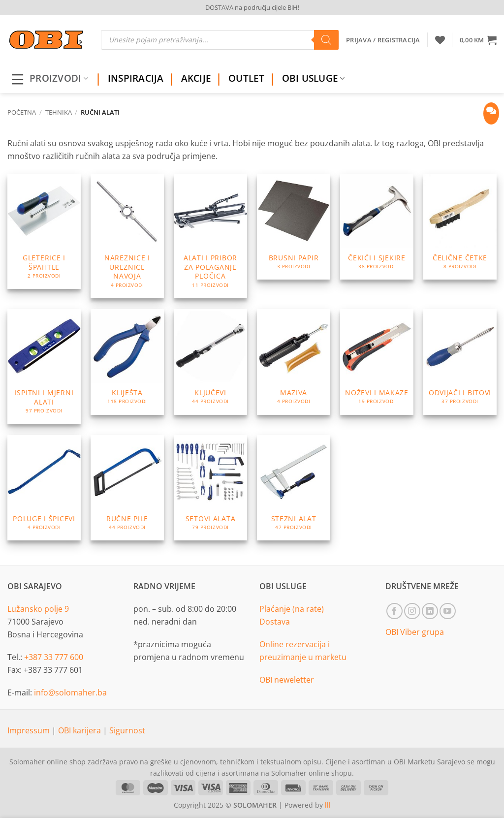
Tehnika (59, 112)
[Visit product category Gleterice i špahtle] (44, 232)
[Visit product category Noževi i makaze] (377, 362)
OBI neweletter (287, 680)
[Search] (326, 40)
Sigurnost (127, 730)
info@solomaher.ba (70, 692)
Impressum (30, 730)
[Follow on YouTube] (448, 611)
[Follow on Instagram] (412, 611)
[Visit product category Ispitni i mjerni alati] (44, 366)
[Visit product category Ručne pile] (127, 488)
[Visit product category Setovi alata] (210, 488)
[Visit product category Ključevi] (210, 362)
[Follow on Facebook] (394, 611)
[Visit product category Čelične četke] (460, 227)
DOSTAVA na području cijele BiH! (252, 7)
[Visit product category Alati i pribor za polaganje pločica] (210, 236)
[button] (478, 40)
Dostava (275, 622)
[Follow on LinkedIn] (430, 611)
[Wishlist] (440, 40)
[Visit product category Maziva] (294, 362)
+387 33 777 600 (54, 657)
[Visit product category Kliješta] (127, 362)
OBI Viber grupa (415, 632)
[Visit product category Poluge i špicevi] (44, 488)
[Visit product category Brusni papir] (294, 227)
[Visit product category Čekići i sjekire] (377, 227)
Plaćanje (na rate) (292, 609)
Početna (22, 112)
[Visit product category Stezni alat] (294, 488)
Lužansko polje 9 (38, 609)
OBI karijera (80, 730)
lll (328, 805)
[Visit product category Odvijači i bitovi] (460, 362)
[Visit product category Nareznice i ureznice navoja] (127, 236)
